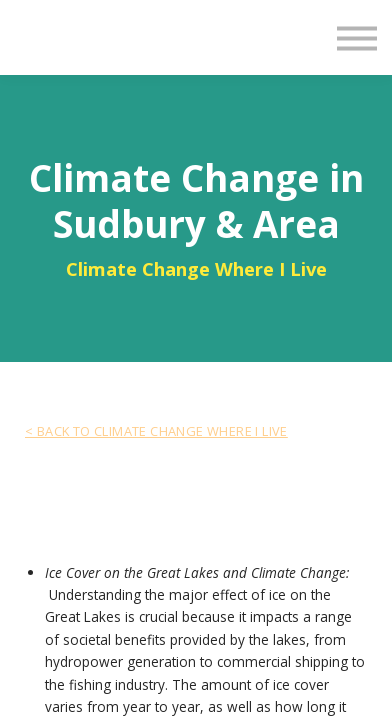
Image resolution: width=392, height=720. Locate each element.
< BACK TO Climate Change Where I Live (156, 431)
